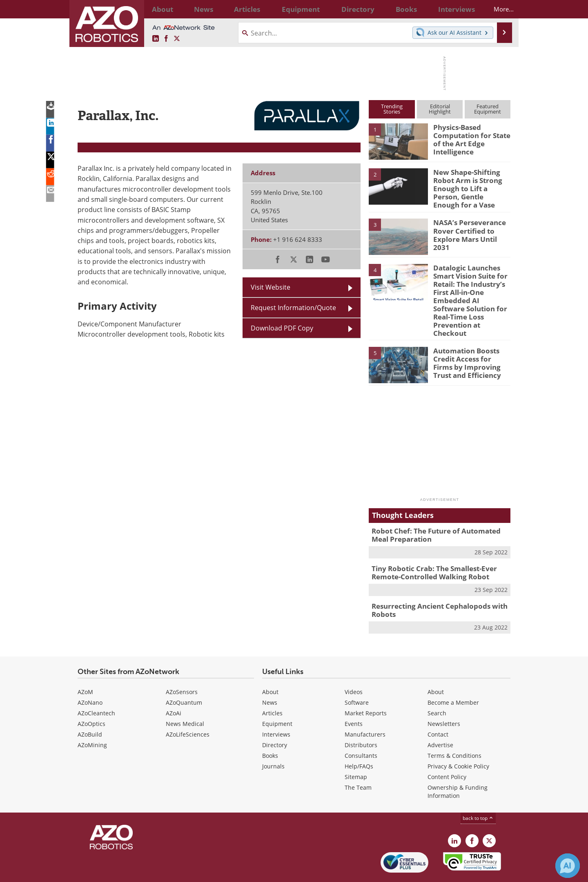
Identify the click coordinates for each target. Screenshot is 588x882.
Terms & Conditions (454, 731)
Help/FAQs (359, 741)
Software (357, 678)
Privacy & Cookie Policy (458, 741)
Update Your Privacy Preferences (139, 872)
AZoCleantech (96, 688)
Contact (438, 709)
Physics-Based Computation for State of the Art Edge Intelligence (468, 138)
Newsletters (444, 699)
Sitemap (356, 752)
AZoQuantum (184, 678)
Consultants (361, 731)
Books (270, 731)
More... (497, 9)
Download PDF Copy (282, 328)
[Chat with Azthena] (568, 866)
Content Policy (447, 752)
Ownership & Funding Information (458, 767)
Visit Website (271, 287)
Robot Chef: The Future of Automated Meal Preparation (438, 514)
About (270, 667)
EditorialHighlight (440, 109)
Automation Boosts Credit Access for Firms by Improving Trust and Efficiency (470, 342)
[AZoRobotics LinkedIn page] (156, 39)
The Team (358, 763)
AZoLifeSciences (188, 709)
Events (354, 699)
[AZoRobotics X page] (177, 39)
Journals (273, 741)
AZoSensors (182, 667)
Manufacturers (365, 709)
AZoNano (90, 678)
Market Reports (366, 688)
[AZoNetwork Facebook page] (166, 39)
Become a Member (453, 678)
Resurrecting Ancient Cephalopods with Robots (433, 586)
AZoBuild (90, 709)
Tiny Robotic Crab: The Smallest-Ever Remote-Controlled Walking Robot (428, 550)
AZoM (85, 667)
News (270, 678)
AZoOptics (91, 699)
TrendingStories (392, 109)
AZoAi (174, 688)
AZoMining (92, 720)
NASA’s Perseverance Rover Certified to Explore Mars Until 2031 (470, 225)
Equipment (277, 699)
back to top (478, 793)
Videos (354, 667)
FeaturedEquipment (488, 109)
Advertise (440, 720)
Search (437, 688)
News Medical (185, 699)
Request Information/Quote (293, 308)
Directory (275, 720)
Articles (272, 688)
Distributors (361, 720)
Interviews (276, 709)
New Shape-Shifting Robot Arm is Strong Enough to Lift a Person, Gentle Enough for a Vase (472, 183)
